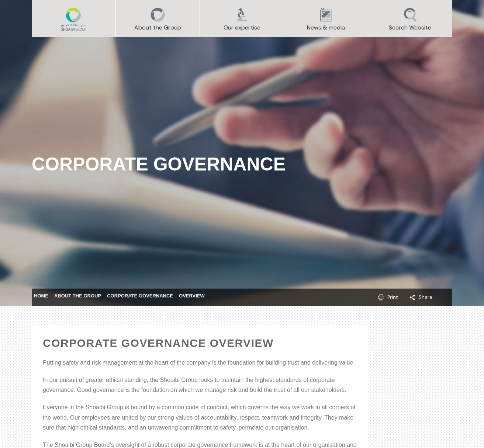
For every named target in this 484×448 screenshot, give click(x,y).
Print (393, 297)
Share (426, 297)
